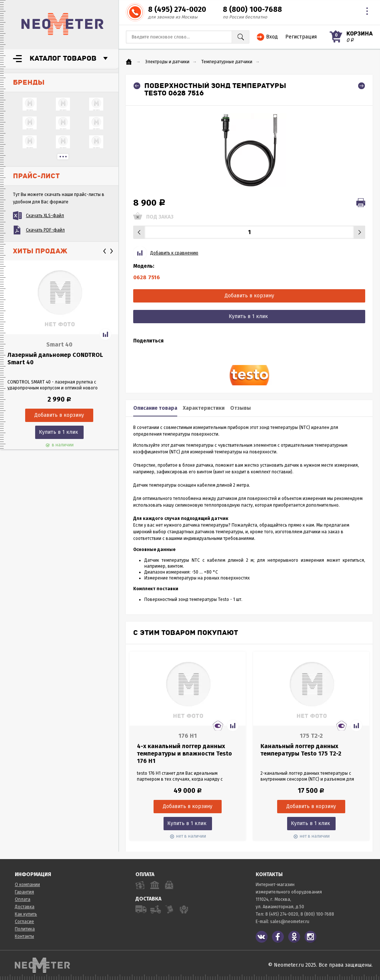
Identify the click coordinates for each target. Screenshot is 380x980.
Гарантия (24, 892)
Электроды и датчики (167, 62)
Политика (25, 929)
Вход (272, 37)
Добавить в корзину (249, 296)
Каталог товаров (63, 58)
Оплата (23, 899)
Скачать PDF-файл (45, 230)
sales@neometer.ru (290, 922)
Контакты (24, 936)
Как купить (26, 914)
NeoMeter (63, 24)
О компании (27, 885)
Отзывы (241, 408)
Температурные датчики (227, 62)
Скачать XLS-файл (45, 216)
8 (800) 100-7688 (252, 9)
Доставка (25, 907)
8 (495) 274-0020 (177, 9)
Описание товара (155, 408)
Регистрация (301, 37)
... (63, 157)
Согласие (24, 922)
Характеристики (204, 408)
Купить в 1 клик (58, 432)
